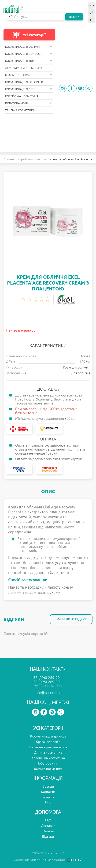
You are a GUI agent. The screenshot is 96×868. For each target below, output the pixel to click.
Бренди (48, 786)
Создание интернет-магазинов (48, 860)
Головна (9, 159)
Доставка (48, 826)
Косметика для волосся (29, 54)
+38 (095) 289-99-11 (48, 682)
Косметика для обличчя (29, 47)
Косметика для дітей (29, 89)
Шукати (74, 17)
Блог (48, 803)
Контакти (48, 792)
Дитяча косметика (48, 753)
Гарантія (48, 797)
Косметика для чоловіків (24, 82)
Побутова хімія (29, 103)
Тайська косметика (20, 110)
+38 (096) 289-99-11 (48, 678)
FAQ (48, 820)
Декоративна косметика (24, 68)
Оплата (48, 831)
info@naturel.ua (48, 693)
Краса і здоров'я (29, 75)
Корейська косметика (22, 96)
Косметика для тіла (29, 61)
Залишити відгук (71, 619)
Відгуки (48, 836)
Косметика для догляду (48, 736)
